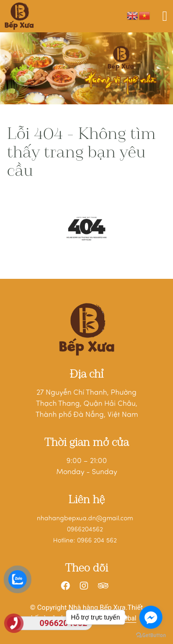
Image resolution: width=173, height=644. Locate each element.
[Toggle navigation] (165, 16)
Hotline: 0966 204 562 (85, 541)
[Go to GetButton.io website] (151, 635)
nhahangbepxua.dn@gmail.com (85, 519)
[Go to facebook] (151, 617)
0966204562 (85, 530)
